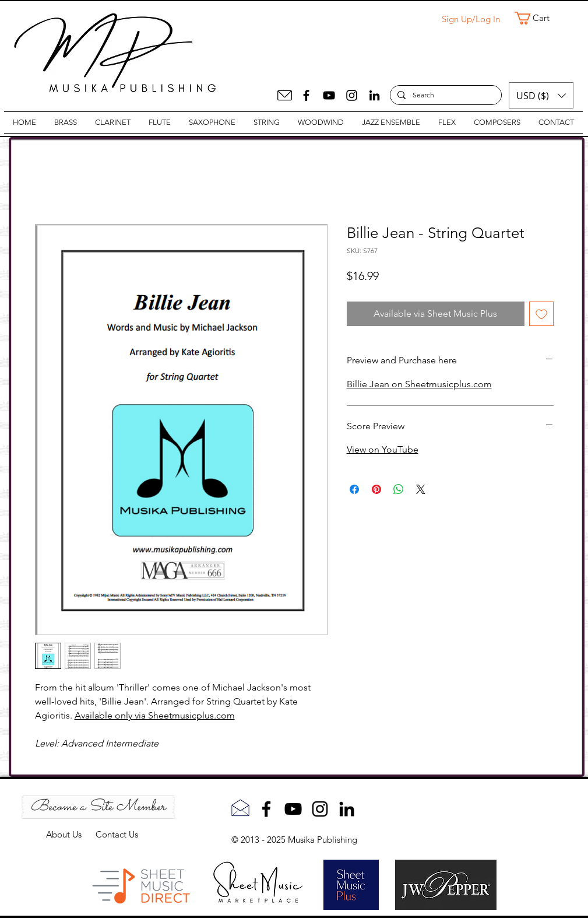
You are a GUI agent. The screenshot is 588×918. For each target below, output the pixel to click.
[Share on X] (421, 489)
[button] (540, 18)
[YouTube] (329, 95)
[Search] (445, 95)
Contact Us (117, 834)
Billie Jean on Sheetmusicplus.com (419, 384)
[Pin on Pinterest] (376, 489)
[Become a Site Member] (98, 807)
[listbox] (541, 95)
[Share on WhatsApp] (399, 489)
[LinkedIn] (374, 95)
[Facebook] (306, 95)
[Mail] (285, 95)
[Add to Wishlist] (541, 314)
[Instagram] (352, 95)
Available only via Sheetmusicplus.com (155, 715)
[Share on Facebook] (354, 489)
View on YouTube (383, 449)
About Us (71, 834)
